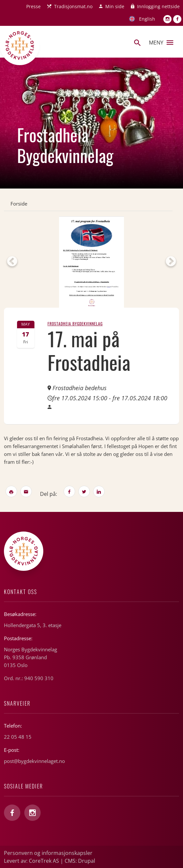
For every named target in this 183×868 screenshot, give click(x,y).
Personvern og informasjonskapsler (48, 853)
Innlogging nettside (158, 6)
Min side (115, 6)
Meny (161, 43)
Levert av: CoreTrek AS (31, 861)
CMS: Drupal (80, 861)
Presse (33, 6)
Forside (19, 204)
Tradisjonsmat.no (73, 6)
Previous (12, 262)
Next (171, 262)
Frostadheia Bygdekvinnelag (75, 324)
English (147, 19)
